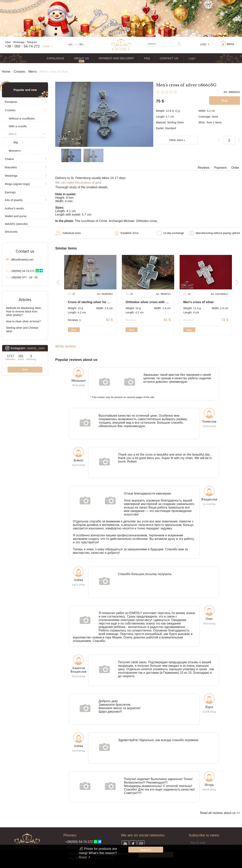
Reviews (203, 168)
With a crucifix (18, 126)
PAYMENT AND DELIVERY (116, 58)
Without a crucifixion (22, 118)
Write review (65, 346)
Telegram (32, 42)
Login (192, 58)
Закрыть (146, 850)
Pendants (11, 102)
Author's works (14, 208)
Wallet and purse (16, 216)
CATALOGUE (55, 58)
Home (6, 72)
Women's (15, 151)
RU (81, 44)
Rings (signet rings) (17, 184)
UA (70, 44)
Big (16, 142)
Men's (33, 72)
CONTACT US (169, 58)
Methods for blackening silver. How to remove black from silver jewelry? (24, 311)
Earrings (10, 192)
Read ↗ (85, 857)
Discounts (11, 232)
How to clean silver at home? (23, 321)
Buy (74, 330)
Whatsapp (19, 42)
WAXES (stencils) (16, 224)
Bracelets (11, 167)
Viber (8, 42)
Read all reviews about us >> (220, 813)
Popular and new (25, 90)
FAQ (147, 58)
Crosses (19, 72)
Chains (9, 159)
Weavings (11, 176)
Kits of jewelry (14, 200)
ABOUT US (81, 58)
